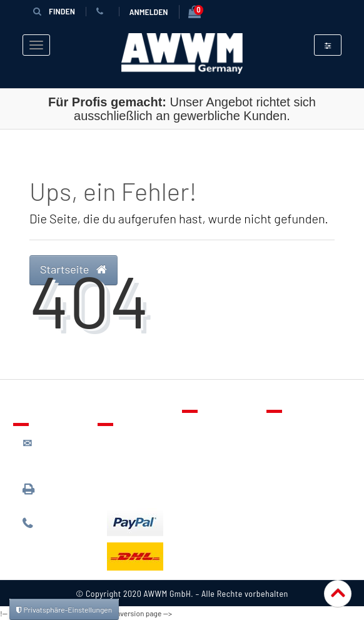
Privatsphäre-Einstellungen (64, 609)
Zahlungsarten (137, 471)
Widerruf (294, 482)
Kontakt (208, 428)
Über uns (294, 428)
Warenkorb (214, 464)
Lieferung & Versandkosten (138, 447)
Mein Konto (215, 482)
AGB (284, 464)
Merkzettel (214, 446)
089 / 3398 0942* (46, 495)
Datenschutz (302, 446)
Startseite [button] (73, 269)
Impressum (299, 501)
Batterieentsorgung (148, 489)
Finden (54, 11)
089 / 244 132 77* (54, 529)
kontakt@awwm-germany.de (57, 455)
